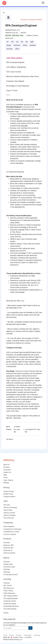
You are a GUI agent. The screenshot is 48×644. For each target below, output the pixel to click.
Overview (7, 543)
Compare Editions (9, 497)
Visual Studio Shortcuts (11, 606)
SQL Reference (9, 588)
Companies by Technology (12, 529)
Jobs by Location (9, 513)
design (9, 45)
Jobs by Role (8, 510)
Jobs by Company (10, 515)
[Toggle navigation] (43, 2)
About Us (7, 465)
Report (10, 439)
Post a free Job (9, 518)
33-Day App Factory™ (11, 574)
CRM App (7, 572)
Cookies (19, 635)
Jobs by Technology (10, 507)
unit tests (10, 49)
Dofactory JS (8, 550)
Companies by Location (11, 532)
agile (32, 42)
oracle (25, 45)
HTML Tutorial (8, 591)
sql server (17, 45)
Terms (5, 635)
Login (5, 480)
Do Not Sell (28, 635)
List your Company (10, 534)
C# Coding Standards (11, 598)
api (27, 42)
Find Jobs (7, 505)
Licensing (37, 635)
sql (17, 42)
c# (7, 42)
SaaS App (7, 569)
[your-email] (16, 628)
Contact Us (7, 472)
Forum (6, 477)
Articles (6, 613)
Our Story (7, 467)
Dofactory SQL (8, 548)
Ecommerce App (9, 567)
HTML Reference (9, 593)
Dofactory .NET (9, 545)
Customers (7, 470)
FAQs (5, 475)
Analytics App (8, 564)
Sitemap (6, 483)
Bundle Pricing (8, 494)
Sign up (11, 480)
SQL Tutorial (7, 585)
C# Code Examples (10, 609)
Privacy (12, 635)
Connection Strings (10, 604)
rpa (22, 42)
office (17, 49)
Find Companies (9, 526)
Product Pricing (9, 491)
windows (33, 45)
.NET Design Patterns (11, 596)
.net (12, 42)
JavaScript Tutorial (10, 601)
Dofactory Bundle (9, 553)
